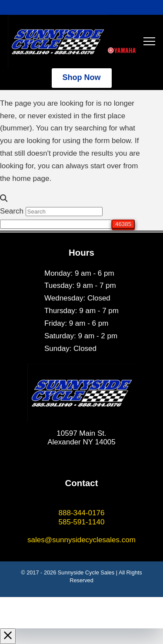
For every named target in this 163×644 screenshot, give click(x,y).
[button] (149, 42)
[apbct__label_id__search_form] (56, 224)
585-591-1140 (82, 522)
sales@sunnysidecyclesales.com (81, 540)
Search (12, 211)
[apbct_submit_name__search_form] (123, 224)
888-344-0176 (82, 513)
